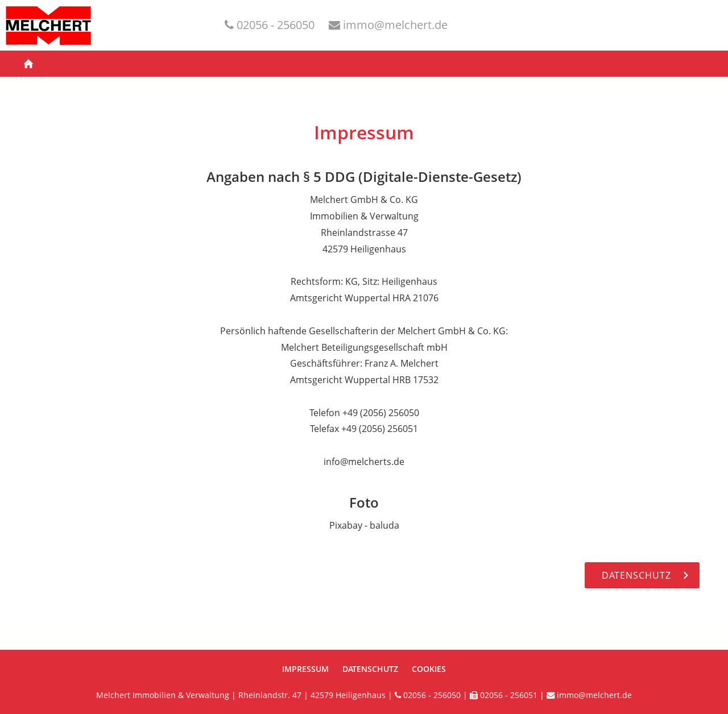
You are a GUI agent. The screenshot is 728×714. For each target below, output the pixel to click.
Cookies (429, 669)
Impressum (305, 669)
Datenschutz (370, 669)
